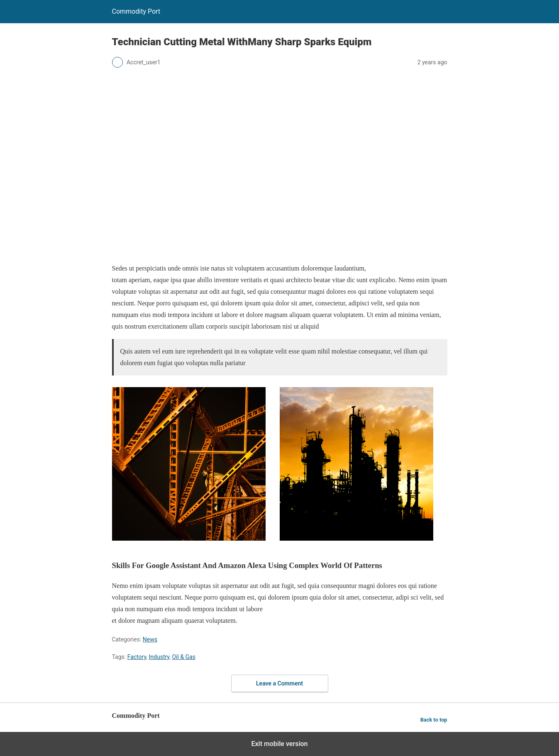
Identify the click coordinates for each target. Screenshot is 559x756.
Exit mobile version (279, 744)
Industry (159, 657)
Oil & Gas (183, 657)
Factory (137, 657)
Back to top (434, 720)
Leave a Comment (279, 683)
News (150, 639)
